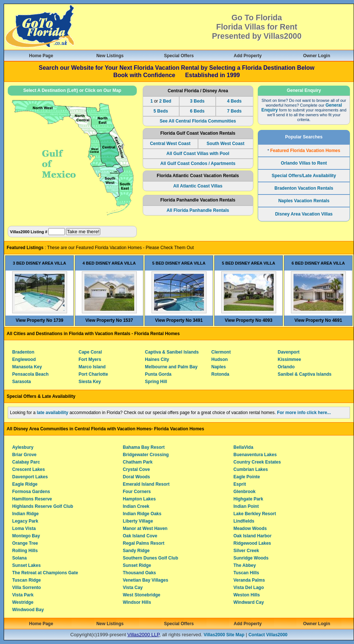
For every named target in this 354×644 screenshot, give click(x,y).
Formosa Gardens (31, 492)
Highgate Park (248, 499)
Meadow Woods (250, 528)
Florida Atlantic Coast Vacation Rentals (198, 176)
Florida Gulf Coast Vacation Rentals (198, 133)
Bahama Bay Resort (144, 447)
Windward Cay (249, 602)
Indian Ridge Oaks (142, 514)
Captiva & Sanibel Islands (172, 352)
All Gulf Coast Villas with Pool (198, 154)
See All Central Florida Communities (198, 121)
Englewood (24, 359)
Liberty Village (138, 521)
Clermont (221, 352)
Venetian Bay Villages (145, 580)
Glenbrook (244, 492)
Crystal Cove (136, 469)
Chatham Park (138, 462)
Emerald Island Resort (146, 484)
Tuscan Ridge (27, 580)
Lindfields (244, 521)
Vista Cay (133, 588)
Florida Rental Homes (157, 334)
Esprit (240, 484)
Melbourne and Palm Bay (171, 367)
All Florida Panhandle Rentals (198, 210)
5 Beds (161, 111)
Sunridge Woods (251, 558)
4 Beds (234, 101)
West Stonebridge (142, 595)
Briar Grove (24, 455)
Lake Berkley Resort (255, 514)
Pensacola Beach (30, 374)
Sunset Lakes (26, 565)
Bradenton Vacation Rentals (304, 188)
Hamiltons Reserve (32, 499)
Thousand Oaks (139, 573)
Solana (19, 558)
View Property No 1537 (109, 320)
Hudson (220, 359)
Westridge (23, 602)
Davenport (289, 352)
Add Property (248, 56)
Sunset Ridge (137, 565)
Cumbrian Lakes (251, 469)
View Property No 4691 (318, 320)
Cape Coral (90, 352)
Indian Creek (136, 506)
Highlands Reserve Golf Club (43, 506)
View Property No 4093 (248, 320)
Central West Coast (170, 144)
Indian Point (246, 506)
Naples (218, 367)
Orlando (286, 367)
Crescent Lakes (29, 469)
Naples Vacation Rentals (304, 201)
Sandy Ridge (136, 551)
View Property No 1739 (39, 320)
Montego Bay (26, 536)
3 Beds (197, 101)
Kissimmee (289, 359)
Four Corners (137, 492)
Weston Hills (247, 595)
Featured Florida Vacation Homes (305, 151)
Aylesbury (23, 447)
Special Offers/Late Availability (304, 176)
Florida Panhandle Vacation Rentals (198, 200)
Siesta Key (90, 382)
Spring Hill (156, 382)
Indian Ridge (25, 514)
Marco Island (92, 367)
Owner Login (317, 56)
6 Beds (197, 111)
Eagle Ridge (25, 484)
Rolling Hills (25, 551)
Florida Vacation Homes (179, 429)
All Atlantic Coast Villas (198, 186)
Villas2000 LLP (143, 635)
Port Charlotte (93, 374)
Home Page (41, 56)
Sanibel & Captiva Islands (305, 374)
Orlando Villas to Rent (304, 163)
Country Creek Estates (257, 462)
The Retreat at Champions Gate (45, 573)
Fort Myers (90, 359)
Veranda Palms (249, 580)
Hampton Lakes (139, 499)
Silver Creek (246, 551)
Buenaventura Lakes (255, 455)
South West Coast (225, 144)
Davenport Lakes (30, 477)
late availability (53, 413)
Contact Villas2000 (268, 635)
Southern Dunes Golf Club (150, 558)
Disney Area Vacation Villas (304, 214)
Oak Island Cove (140, 536)
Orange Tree (25, 543)
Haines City (157, 359)
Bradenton (23, 352)
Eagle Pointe (247, 477)
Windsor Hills (137, 602)
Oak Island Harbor (252, 536)
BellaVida (243, 447)
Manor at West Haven (145, 528)
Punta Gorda (158, 374)
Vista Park (23, 595)
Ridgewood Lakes (252, 543)
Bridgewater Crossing (146, 455)
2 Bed (165, 101)
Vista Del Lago (249, 588)
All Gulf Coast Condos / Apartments (198, 163)
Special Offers (179, 56)
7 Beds (234, 111)
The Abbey (245, 565)
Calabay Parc (26, 462)
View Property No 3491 (179, 320)
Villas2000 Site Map (224, 635)
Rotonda (220, 374)
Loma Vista (24, 528)
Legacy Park (25, 521)
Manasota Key (27, 367)
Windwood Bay (28, 610)
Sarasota (22, 382)
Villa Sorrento (27, 588)
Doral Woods (136, 477)
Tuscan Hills (246, 573)
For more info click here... (304, 413)
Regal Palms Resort (144, 543)
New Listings (110, 56)
